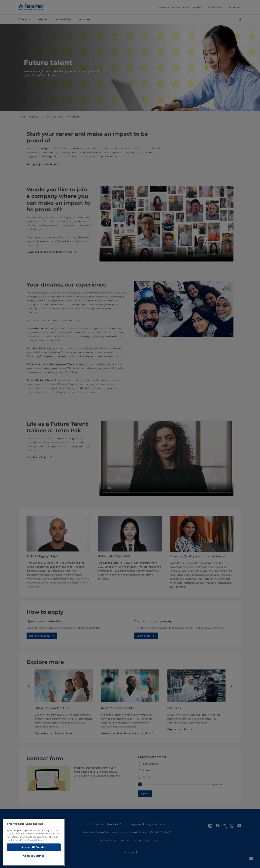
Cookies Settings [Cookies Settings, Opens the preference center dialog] (34, 857)
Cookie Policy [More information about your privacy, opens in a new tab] (35, 841)
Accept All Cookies (34, 849)
